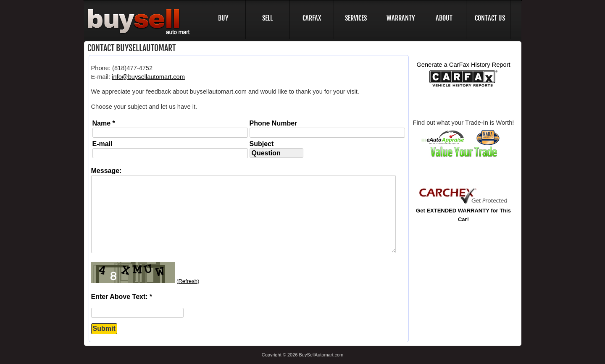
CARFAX (312, 18)
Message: (107, 171)
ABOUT (444, 18)
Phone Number (274, 123)
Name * (104, 123)
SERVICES (356, 18)
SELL (267, 18)
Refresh (188, 281)
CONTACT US (490, 18)
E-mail (103, 144)
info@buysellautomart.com (148, 77)
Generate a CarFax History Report (463, 65)
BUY (223, 18)
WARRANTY (401, 18)
